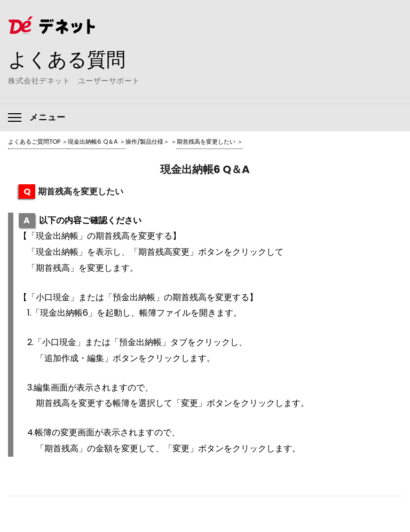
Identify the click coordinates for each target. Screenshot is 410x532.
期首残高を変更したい (206, 142)
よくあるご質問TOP (34, 142)
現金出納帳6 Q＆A (93, 142)
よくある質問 (67, 59)
